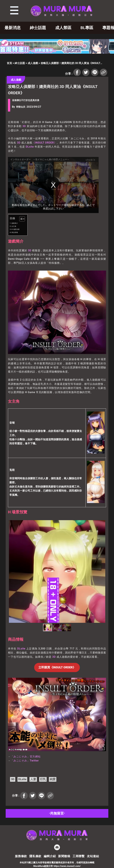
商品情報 (15, 232)
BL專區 (87, 28)
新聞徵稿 (64, 856)
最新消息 (13, 28)
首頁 (9, 63)
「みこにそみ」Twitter (25, 761)
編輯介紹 (50, 856)
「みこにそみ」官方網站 (26, 757)
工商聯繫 (79, 856)
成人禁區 (63, 28)
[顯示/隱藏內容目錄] (20, 219)
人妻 (33, 779)
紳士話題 (38, 28)
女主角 (14, 226)
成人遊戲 (33, 63)
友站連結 (93, 856)
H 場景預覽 (15, 229)
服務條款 (21, 856)
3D (24, 126)
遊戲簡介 (15, 223)
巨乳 (43, 779)
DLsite (30, 147)
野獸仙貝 (21, 107)
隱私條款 (35, 856)
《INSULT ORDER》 (44, 143)
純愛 (53, 779)
